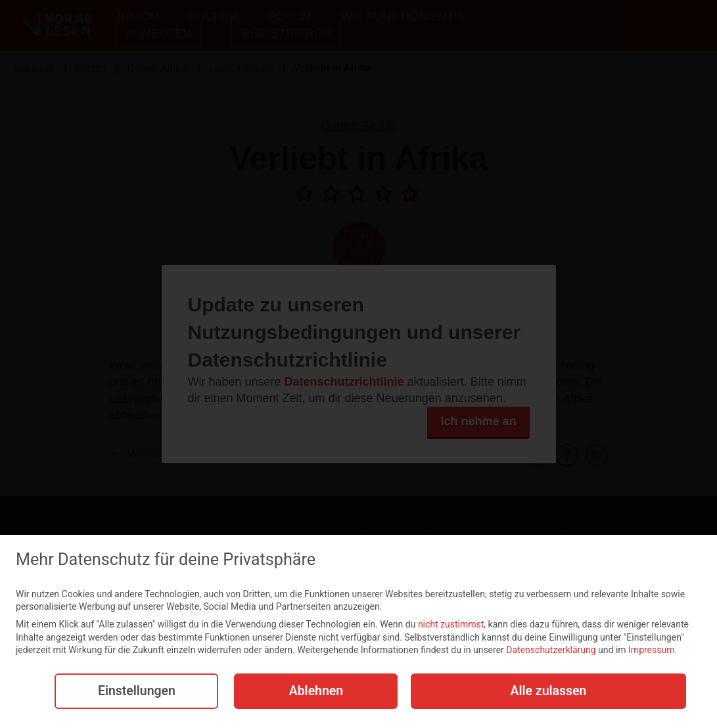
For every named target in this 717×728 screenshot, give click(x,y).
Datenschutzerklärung (551, 652)
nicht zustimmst (451, 626)
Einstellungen (134, 693)
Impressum (651, 652)
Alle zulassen (548, 693)
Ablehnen (313, 693)
